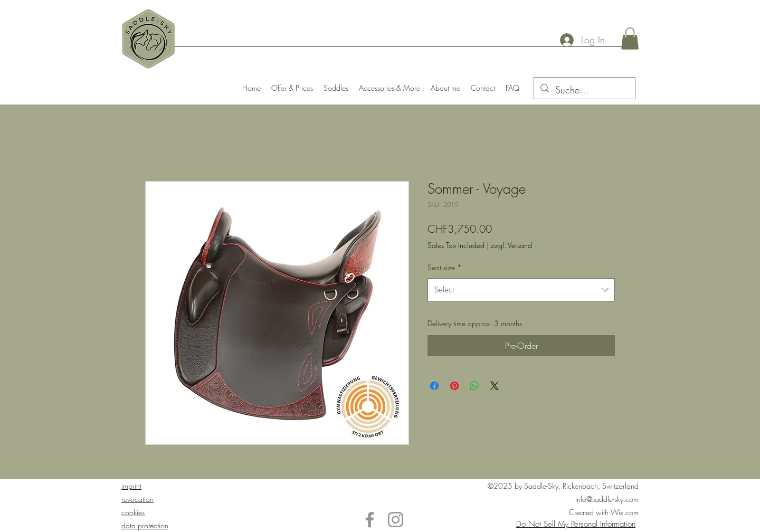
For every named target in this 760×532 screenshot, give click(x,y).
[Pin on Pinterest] (454, 386)
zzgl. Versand (511, 245)
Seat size (445, 267)
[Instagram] (396, 520)
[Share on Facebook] (434, 386)
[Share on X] (495, 386)
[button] (630, 39)
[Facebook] (370, 520)
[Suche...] (584, 90)
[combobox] (521, 290)
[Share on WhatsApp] (474, 386)
